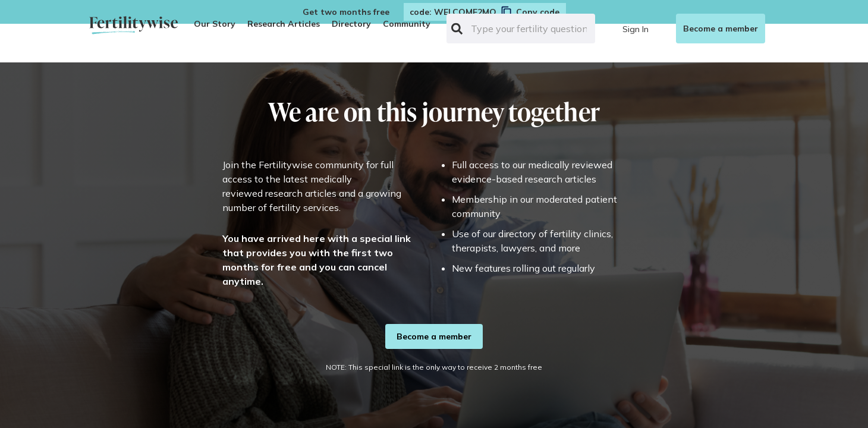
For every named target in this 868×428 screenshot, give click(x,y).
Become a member (721, 29)
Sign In (636, 29)
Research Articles (284, 24)
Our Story (215, 24)
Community (407, 24)
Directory (351, 24)
